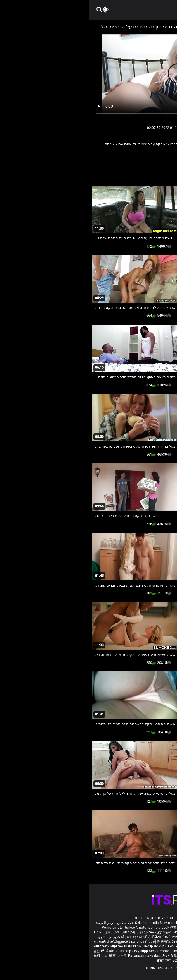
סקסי (109, 156)
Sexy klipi (21, 946)
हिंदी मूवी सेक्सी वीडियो (125, 937)
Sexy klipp (51, 951)
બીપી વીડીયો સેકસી (68, 937)
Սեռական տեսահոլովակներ (32, 932)
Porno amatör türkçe (29, 928)
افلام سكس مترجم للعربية (26, 923)
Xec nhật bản (141, 923)
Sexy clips (79, 923)
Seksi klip (35, 951)
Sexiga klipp (93, 932)
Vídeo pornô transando (146, 928)
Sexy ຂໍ (79, 956)
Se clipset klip (65, 946)
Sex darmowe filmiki (76, 951)
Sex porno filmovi (107, 951)
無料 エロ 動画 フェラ (21, 956)
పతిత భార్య (149, 937)
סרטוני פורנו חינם (128, 956)
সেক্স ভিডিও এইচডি (94, 928)
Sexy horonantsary (100, 956)
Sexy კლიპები (72, 932)
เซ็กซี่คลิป (19, 951)
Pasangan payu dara (56, 956)
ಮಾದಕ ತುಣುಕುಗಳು (97, 937)
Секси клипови (89, 946)
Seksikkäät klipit (116, 932)
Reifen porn (161, 923)
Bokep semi (149, 951)
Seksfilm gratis (58, 923)
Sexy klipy (130, 946)
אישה (122, 156)
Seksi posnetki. (150, 946)
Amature (139, 156)
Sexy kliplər (131, 951)
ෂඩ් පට (89, 960)
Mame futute (126, 941)
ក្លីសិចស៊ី (62, 941)
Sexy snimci (112, 946)
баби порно (140, 932)
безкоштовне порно (99, 941)
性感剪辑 (75, 941)
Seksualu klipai (41, 946)
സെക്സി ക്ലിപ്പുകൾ (22, 941)
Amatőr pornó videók (63, 928)
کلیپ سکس (118, 928)
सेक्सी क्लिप (75, 960)
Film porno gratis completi (108, 923)
